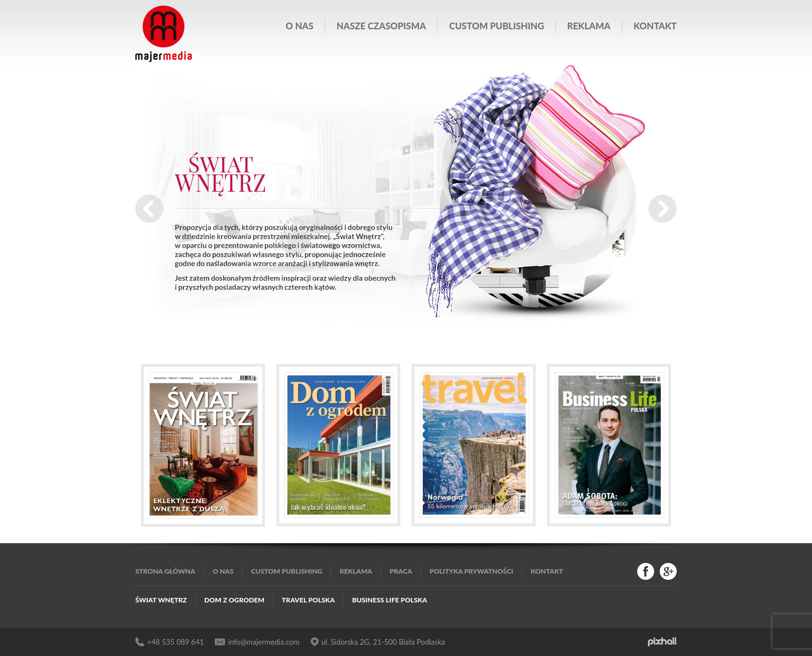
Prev (149, 209)
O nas (300, 26)
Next (663, 209)
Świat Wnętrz (161, 600)
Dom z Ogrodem (234, 600)
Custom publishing (496, 26)
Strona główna (165, 571)
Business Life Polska (390, 600)
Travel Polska (308, 600)
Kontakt (655, 26)
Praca (401, 571)
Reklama (589, 26)
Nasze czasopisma (381, 26)
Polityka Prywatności (471, 571)
